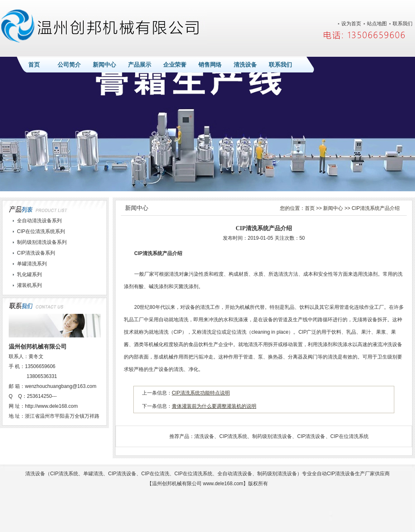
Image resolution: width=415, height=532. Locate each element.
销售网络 (210, 65)
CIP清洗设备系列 (36, 253)
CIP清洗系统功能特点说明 (201, 393)
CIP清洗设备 (311, 436)
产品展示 (140, 65)
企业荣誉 (175, 65)
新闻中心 (104, 65)
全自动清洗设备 (235, 474)
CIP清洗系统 (233, 436)
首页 (34, 65)
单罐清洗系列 (32, 264)
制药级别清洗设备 (272, 436)
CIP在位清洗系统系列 (41, 231)
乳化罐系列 (29, 274)
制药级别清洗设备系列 (42, 242)
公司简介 (69, 65)
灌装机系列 (29, 285)
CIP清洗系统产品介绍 (376, 208)
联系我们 (403, 24)
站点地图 (377, 24)
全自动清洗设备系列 (39, 221)
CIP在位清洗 (155, 474)
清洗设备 (245, 65)
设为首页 (351, 24)
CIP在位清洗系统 (350, 436)
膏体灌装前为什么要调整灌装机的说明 (214, 406)
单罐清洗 (93, 474)
